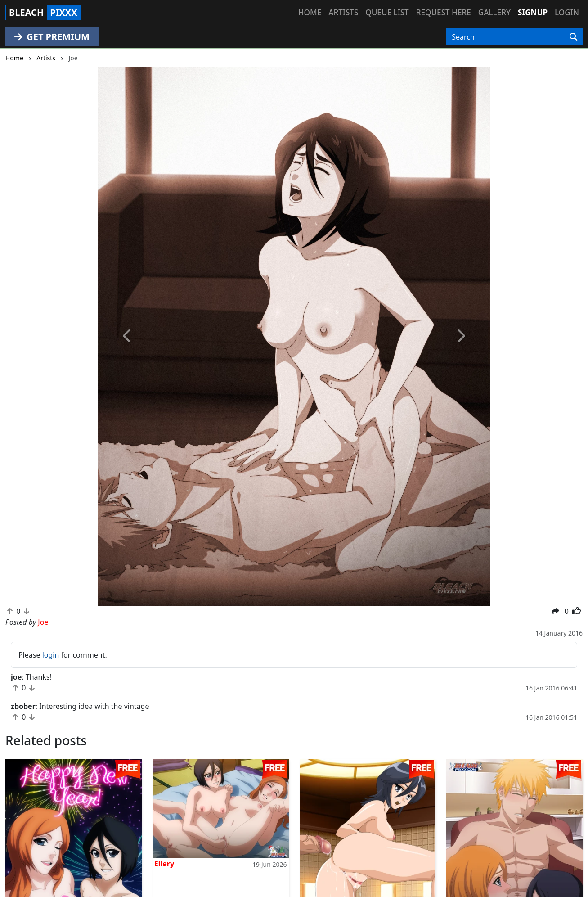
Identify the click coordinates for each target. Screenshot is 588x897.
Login (567, 12)
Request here (444, 12)
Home (310, 12)
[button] (128, 336)
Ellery (164, 864)
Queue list (387, 12)
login (51, 655)
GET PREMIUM (52, 37)
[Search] (573, 37)
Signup (533, 12)
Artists (343, 12)
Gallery (494, 12)
